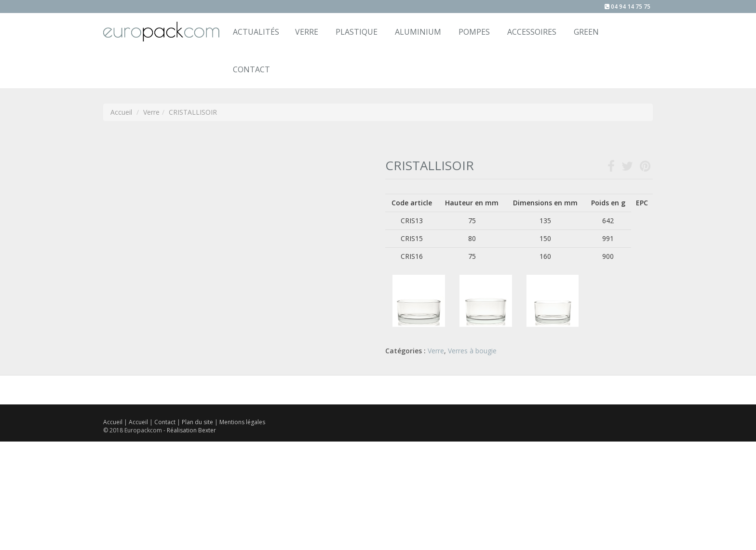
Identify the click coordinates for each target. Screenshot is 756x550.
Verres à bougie (472, 351)
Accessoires (532, 32)
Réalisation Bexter (191, 430)
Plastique (357, 32)
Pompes (474, 32)
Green (586, 32)
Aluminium (418, 32)
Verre (307, 32)
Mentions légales (242, 422)
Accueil (113, 422)
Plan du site (198, 422)
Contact (166, 422)
